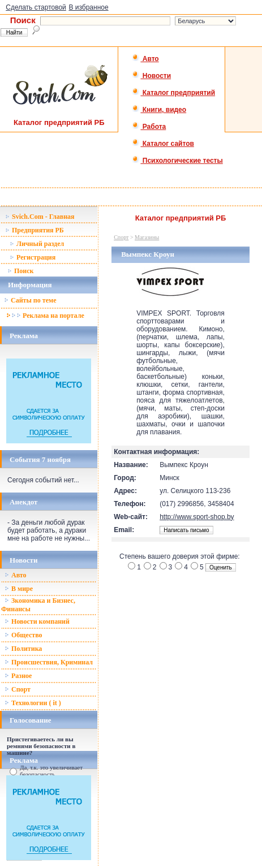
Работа (149, 127)
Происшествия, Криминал (49, 662)
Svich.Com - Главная (40, 217)
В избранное (88, 7)
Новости (151, 76)
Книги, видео (159, 110)
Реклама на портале (45, 316)
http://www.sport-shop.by (197, 517)
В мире (19, 589)
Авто (145, 59)
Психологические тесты (177, 161)
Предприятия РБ (35, 230)
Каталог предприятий (173, 93)
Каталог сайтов (163, 144)
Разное (18, 676)
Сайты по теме (30, 300)
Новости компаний (37, 621)
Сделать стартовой (36, 7)
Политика (23, 649)
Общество (23, 635)
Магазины (147, 237)
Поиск (21, 271)
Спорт (18, 689)
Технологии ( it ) (33, 703)
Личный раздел (37, 244)
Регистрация (33, 257)
